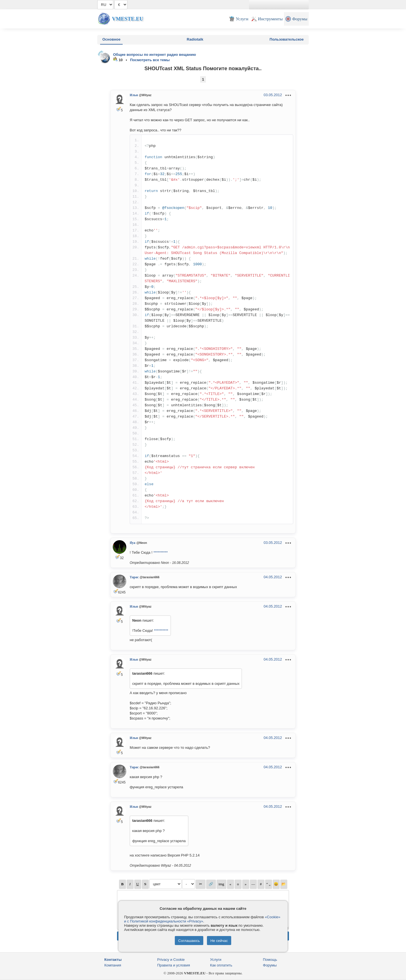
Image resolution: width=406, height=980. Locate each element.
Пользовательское (287, 39)
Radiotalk (195, 39)
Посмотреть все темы (150, 60)
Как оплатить (221, 965)
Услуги (216, 960)
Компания (113, 965)
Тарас (134, 577)
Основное (111, 39)
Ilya (133, 543)
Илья (134, 95)
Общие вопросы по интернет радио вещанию (155, 55)
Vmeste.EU (128, 19)
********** (161, 552)
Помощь (270, 960)
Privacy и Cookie (171, 960)
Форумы (270, 965)
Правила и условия (174, 965)
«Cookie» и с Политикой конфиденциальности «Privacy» (202, 919)
